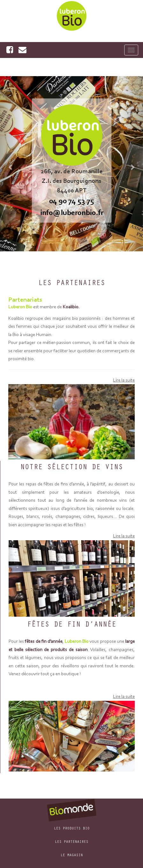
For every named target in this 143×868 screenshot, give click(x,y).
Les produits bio (72, 829)
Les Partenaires (71, 842)
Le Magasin (72, 856)
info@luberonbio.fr (72, 212)
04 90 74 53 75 (71, 201)
